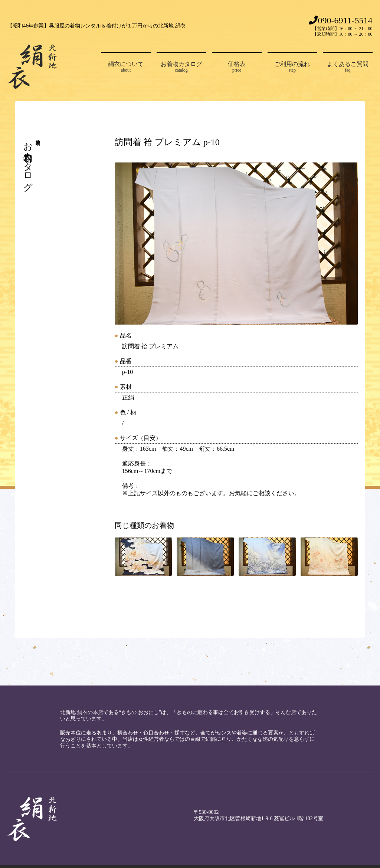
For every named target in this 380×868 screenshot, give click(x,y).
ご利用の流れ (292, 67)
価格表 (237, 67)
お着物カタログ (181, 67)
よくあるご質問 (348, 67)
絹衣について (126, 67)
